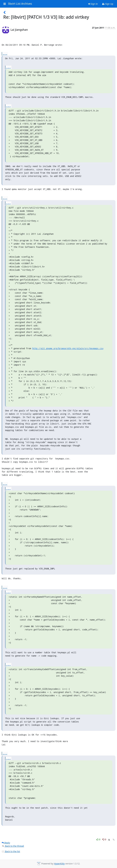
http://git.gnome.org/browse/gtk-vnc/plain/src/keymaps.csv (68, 348)
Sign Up (108, 4)
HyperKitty (59, 864)
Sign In (93, 4)
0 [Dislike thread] (104, 839)
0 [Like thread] (99, 839)
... (5, 54)
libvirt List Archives (20, 4)
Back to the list (11, 851)
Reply (6, 843)
